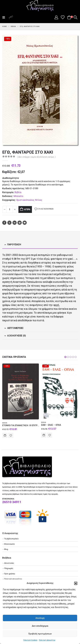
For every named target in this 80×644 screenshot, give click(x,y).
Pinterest (20, 223)
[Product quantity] (10, 209)
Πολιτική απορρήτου (47, 640)
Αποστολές (9, 563)
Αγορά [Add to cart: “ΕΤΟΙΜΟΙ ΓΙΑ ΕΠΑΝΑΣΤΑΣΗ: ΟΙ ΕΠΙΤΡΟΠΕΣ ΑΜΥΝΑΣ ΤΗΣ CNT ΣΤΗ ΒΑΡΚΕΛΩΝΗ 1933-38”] (5, 435)
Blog (6, 549)
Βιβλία (18, 192)
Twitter (9, 223)
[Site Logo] (40, 6)
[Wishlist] (63, 17)
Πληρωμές (9, 568)
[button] (76, 583)
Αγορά (27, 209)
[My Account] (56, 17)
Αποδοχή (40, 618)
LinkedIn (15, 223)
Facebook (4, 223)
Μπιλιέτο (18, 196)
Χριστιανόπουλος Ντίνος (29, 200)
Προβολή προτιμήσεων (40, 634)
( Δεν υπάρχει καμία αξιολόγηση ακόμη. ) (36, 157)
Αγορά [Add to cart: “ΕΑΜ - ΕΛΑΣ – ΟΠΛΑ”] (44, 435)
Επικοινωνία (9, 544)
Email (25, 223)
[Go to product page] (21, 391)
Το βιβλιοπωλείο (11, 539)
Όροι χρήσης (10, 574)
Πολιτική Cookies (30, 640)
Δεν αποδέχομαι (40, 626)
